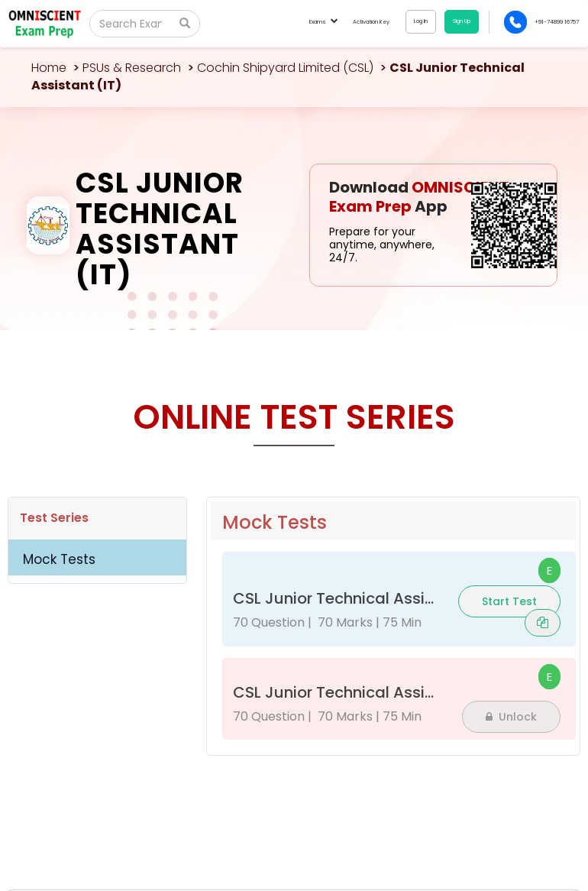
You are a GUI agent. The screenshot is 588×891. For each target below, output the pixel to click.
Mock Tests (59, 559)
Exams (323, 22)
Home (49, 68)
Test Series (54, 518)
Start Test (509, 601)
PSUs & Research (132, 68)
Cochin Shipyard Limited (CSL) (285, 68)
